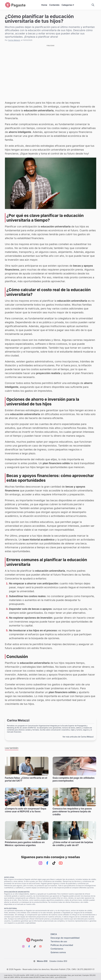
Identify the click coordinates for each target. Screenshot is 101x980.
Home (44, 5)
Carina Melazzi (14, 40)
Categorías (68, 5)
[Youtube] (61, 863)
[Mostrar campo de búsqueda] (93, 5)
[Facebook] (47, 863)
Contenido (54, 5)
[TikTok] (54, 863)
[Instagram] (40, 863)
